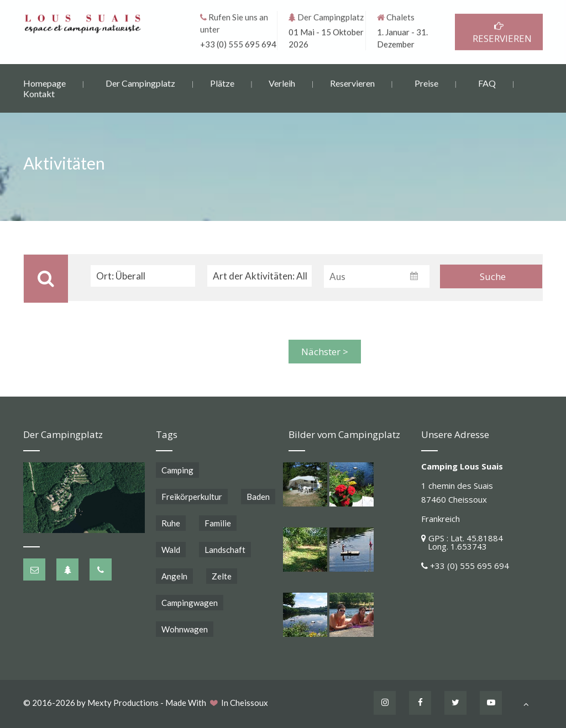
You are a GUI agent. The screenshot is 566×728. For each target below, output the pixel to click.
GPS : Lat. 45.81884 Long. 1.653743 (462, 542)
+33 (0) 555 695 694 (238, 44)
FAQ (487, 83)
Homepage (44, 83)
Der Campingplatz (140, 83)
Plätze (222, 83)
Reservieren (352, 83)
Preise (426, 83)
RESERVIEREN (499, 32)
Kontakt (39, 93)
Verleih (282, 83)
